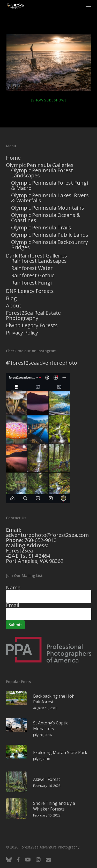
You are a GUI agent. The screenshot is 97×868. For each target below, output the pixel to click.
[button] (88, 7)
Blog (11, 298)
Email (13, 605)
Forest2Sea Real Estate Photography (33, 316)
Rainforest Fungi (31, 283)
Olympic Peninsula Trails (41, 228)
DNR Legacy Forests (30, 291)
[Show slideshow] (49, 100)
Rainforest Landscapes (39, 261)
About (14, 306)
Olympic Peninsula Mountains (48, 208)
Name (13, 587)
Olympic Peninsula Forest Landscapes (42, 173)
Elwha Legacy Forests (32, 325)
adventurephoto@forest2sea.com (47, 535)
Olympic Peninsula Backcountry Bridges (50, 245)
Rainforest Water (32, 268)
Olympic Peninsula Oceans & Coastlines (46, 218)
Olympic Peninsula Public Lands (50, 235)
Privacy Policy (22, 333)
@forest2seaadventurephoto (42, 363)
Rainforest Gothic (33, 275)
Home (13, 158)
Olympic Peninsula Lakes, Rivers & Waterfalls (50, 198)
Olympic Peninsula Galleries (40, 165)
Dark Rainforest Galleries (36, 256)
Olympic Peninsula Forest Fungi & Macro (50, 185)
